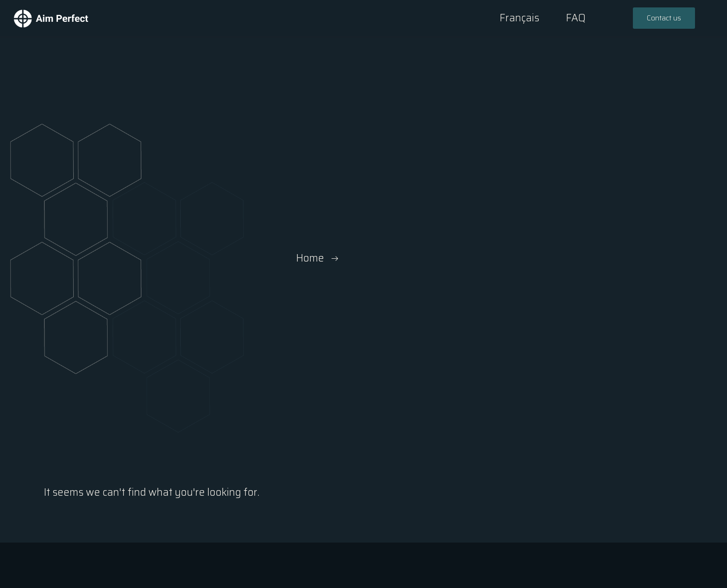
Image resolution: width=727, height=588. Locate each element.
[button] (664, 18)
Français (519, 18)
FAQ (576, 18)
